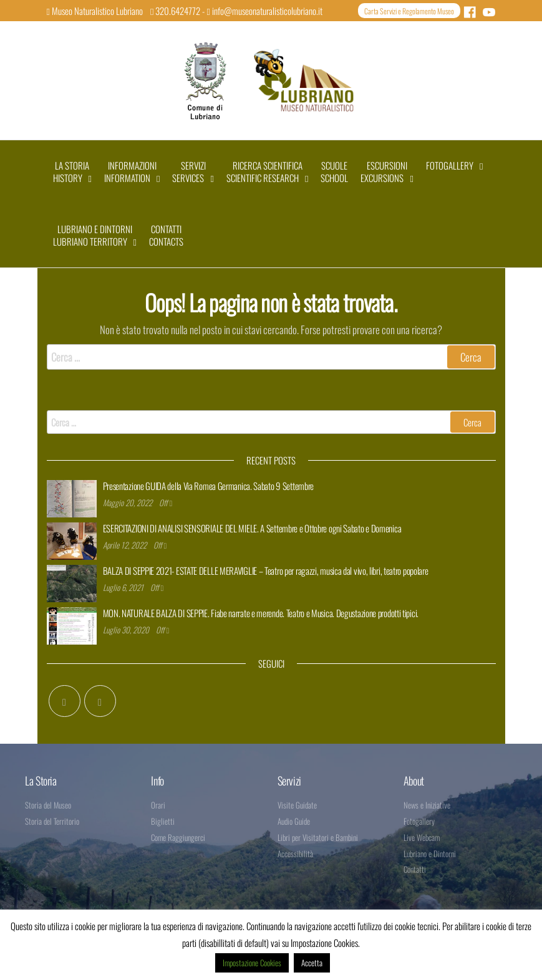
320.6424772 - (178, 11)
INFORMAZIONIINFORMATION (130, 171)
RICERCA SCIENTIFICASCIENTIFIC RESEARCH (264, 171)
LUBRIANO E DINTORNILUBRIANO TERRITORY (93, 235)
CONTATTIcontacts (166, 235)
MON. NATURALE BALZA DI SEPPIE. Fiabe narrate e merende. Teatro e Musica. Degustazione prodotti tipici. (261, 613)
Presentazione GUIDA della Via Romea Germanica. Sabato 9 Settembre (209, 486)
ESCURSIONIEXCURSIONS (384, 171)
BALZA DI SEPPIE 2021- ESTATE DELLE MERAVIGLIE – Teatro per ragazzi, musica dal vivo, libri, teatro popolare (266, 570)
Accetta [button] (312, 963)
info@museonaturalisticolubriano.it (264, 11)
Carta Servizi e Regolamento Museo (409, 11)
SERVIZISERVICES (189, 171)
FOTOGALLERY (450, 165)
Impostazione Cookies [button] (252, 963)
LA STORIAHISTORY (71, 171)
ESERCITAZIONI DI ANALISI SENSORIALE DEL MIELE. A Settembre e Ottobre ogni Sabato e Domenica (252, 528)
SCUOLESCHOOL (334, 171)
